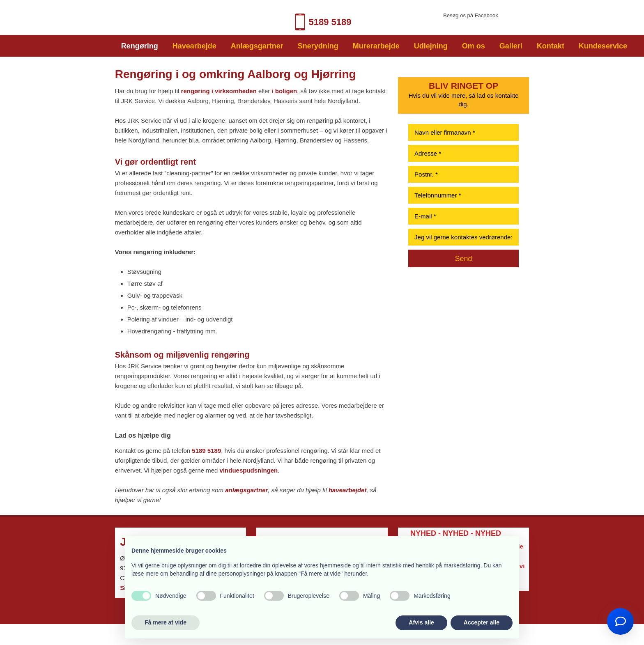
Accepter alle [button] (482, 622)
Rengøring (140, 46)
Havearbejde (194, 46)
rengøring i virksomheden (219, 91)
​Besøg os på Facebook (471, 15)
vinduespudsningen (249, 470)
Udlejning (431, 46)
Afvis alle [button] (421, 622)
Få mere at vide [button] (166, 622)
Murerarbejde (376, 46)
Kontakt (551, 46)
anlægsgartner (246, 490)
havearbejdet (348, 490)
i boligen (284, 91)
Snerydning (318, 46)
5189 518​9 (321, 22)
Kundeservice (603, 46)
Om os (474, 46)
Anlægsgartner (257, 46)
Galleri (511, 46)
